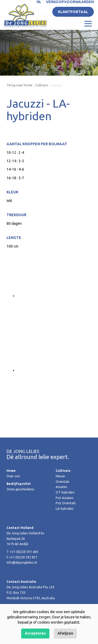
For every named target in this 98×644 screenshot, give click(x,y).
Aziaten (61, 487)
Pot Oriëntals (66, 503)
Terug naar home (19, 85)
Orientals (63, 482)
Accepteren (35, 633)
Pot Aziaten (65, 498)
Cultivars (42, 85)
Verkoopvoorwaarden (70, 2)
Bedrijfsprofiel (19, 484)
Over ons (13, 476)
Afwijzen (65, 633)
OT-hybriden (65, 492)
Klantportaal (73, 12)
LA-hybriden (65, 509)
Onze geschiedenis (21, 489)
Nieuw (60, 476)
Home (11, 471)
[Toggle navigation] (88, 23)
